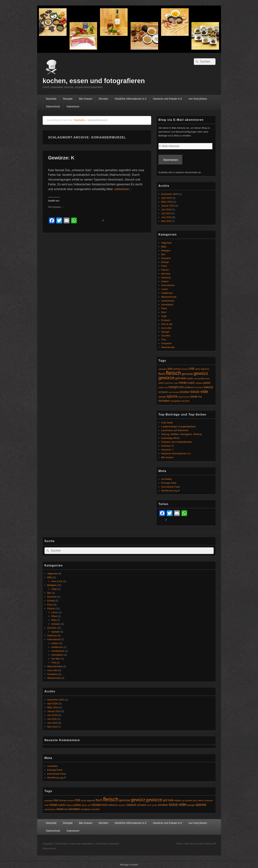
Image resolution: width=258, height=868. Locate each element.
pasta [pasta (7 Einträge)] (207, 383)
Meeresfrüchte (169, 297)
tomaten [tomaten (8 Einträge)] (164, 401)
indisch (165, 281)
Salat (164, 316)
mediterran (167, 293)
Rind (164, 312)
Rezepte (68, 99)
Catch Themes (207, 844)
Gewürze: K (61, 158)
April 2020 (167, 198)
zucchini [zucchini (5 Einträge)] (185, 401)
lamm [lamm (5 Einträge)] (161, 383)
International (168, 285)
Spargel (165, 332)
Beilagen (166, 251)
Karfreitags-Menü (170, 438)
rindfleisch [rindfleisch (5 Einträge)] (189, 387)
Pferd (164, 308)
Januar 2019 (168, 206)
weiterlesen (123, 189)
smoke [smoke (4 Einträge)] (176, 392)
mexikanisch (168, 301)
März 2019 (167, 202)
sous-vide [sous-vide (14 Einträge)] (199, 392)
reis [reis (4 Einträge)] (166, 387)
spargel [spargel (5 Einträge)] (162, 397)
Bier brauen (86, 99)
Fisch (164, 266)
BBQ (164, 247)
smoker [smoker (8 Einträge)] (185, 392)
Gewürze (166, 278)
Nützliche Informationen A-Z (131, 99)
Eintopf (165, 262)
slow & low (167, 324)
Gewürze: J (167, 450)
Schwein (166, 320)
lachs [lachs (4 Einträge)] (208, 379)
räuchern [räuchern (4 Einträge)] (199, 387)
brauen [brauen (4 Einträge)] (185, 369)
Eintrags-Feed (169, 483)
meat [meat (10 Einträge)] (182, 383)
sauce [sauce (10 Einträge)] (208, 387)
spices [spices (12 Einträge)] (172, 396)
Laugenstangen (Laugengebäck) (178, 426)
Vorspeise (167, 343)
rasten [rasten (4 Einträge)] (161, 387)
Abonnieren (171, 160)
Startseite (51, 99)
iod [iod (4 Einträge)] (196, 379)
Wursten (104, 99)
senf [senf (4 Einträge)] (170, 392)
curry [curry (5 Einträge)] (197, 369)
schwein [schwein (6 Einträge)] (163, 392)
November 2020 (170, 194)
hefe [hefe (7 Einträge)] (183, 378)
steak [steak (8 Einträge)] (194, 396)
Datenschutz (53, 106)
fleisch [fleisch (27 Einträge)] (174, 373)
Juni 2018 (166, 210)
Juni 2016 (166, 217)
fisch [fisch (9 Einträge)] (162, 374)
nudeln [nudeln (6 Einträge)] (191, 383)
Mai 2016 (166, 221)
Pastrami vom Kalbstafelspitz (177, 442)
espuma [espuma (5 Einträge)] (205, 369)
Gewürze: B (168, 446)
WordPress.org (170, 491)
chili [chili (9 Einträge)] (191, 369)
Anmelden (167, 479)
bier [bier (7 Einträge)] (170, 369)
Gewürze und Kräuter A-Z (167, 99)
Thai (164, 339)
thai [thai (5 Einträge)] (200, 397)
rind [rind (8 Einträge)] (181, 387)
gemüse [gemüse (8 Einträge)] (187, 374)
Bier (163, 254)
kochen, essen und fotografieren (94, 81)
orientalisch (167, 305)
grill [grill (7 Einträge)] (177, 378)
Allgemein (167, 243)
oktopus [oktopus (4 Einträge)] (199, 383)
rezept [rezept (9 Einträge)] (173, 387)
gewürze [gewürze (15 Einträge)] (167, 378)
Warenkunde (168, 347)
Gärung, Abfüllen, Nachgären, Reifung (182, 434)
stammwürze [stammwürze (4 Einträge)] (184, 397)
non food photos (198, 99)
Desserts (166, 258)
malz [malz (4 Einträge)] (176, 383)
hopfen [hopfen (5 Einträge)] (190, 379)
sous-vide (166, 328)
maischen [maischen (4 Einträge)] (169, 383)
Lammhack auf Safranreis (175, 430)
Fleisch (165, 270)
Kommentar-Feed (171, 487)
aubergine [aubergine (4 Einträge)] (163, 369)
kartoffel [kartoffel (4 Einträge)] (201, 379)
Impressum (73, 106)
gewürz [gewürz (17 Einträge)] (201, 373)
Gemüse (166, 274)
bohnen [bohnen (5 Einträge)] (177, 369)
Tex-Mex (166, 336)
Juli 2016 (166, 213)
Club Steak (167, 423)
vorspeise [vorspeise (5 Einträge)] (175, 401)
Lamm (165, 289)
